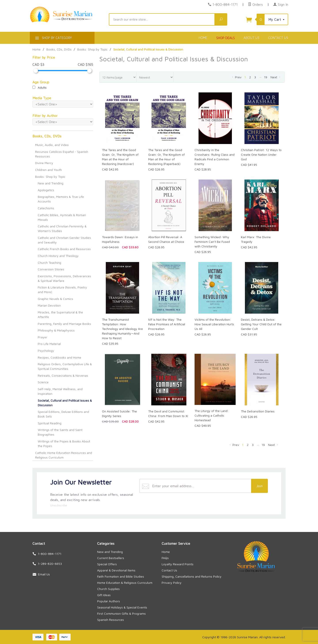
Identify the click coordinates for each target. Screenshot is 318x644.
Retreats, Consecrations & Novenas (63, 375)
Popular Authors (109, 601)
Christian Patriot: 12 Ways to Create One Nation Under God (261, 154)
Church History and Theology (58, 256)
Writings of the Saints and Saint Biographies (60, 432)
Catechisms (46, 208)
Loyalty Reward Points (178, 564)
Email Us (44, 574)
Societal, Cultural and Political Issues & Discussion (65, 403)
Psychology (46, 351)
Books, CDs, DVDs (47, 136)
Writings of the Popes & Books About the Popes (64, 444)
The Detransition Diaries (258, 411)
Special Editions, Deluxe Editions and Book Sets (63, 414)
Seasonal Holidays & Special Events (122, 607)
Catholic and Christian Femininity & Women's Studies (62, 228)
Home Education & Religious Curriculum (125, 583)
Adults (40, 87)
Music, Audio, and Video (52, 145)
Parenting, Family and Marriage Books (64, 324)
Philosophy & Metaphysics (56, 330)
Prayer (43, 337)
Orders (255, 4)
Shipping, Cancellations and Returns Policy (192, 576)
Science (43, 382)
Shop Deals (225, 38)
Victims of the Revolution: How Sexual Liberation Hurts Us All (214, 324)
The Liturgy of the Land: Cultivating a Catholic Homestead (212, 415)
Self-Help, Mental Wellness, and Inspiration (60, 391)
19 (266, 77)
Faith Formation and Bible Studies (121, 576)
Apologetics (46, 190)
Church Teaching (49, 263)
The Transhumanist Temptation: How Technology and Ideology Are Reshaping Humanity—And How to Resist (122, 329)
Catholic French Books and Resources (64, 249)
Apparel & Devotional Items (116, 570)
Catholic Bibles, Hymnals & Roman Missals (62, 217)
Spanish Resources (111, 620)
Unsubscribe (58, 505)
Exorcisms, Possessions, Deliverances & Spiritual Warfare (64, 278)
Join (259, 486)
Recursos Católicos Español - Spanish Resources (62, 154)
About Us (252, 38)
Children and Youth (48, 170)
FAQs (165, 558)
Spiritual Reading (50, 423)
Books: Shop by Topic (50, 177)
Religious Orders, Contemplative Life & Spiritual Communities (65, 366)
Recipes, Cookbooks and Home (60, 357)
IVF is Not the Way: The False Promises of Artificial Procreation (167, 324)
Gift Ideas (104, 595)
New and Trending (51, 183)
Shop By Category (53, 39)
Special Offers (107, 564)
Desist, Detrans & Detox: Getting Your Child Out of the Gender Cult (261, 324)
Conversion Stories (51, 269)
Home (203, 38)
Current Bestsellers (111, 558)
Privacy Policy (172, 583)
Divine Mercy (44, 163)
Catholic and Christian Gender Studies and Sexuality (64, 240)
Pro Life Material (49, 344)
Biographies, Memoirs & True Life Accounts (61, 199)
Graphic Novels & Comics (55, 299)
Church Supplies (108, 589)
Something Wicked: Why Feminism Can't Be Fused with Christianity (212, 242)
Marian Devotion (49, 305)
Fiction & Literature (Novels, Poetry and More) (62, 290)
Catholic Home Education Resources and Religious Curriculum (64, 455)
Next (276, 77)
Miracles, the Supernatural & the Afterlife (60, 315)
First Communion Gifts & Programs (121, 613)
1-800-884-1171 (225, 4)
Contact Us (278, 38)
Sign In (281, 4)
